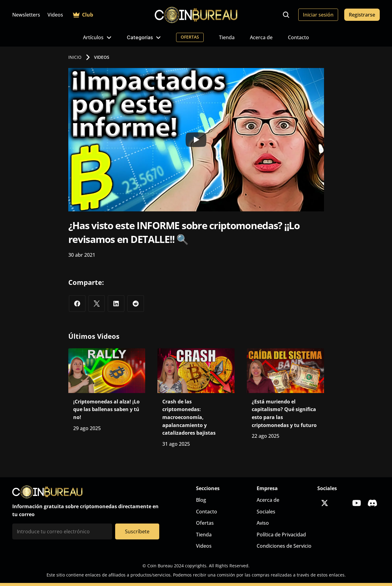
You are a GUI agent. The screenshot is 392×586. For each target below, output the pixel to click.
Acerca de (261, 37)
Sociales (266, 512)
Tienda (227, 37)
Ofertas (205, 523)
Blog (201, 500)
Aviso (263, 523)
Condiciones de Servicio (284, 546)
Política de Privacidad (281, 535)
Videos (55, 15)
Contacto (298, 37)
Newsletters (26, 15)
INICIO (75, 57)
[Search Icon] (286, 15)
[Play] (196, 140)
